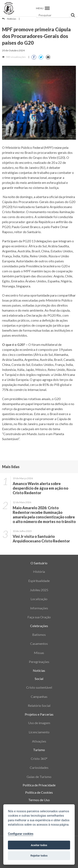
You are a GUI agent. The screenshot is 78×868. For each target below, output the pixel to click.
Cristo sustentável (39, 687)
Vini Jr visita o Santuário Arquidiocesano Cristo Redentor (41, 539)
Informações (39, 608)
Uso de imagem (39, 723)
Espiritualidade (39, 581)
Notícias (12, 19)
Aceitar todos (39, 845)
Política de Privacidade (39, 785)
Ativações (39, 741)
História (39, 572)
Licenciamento (39, 732)
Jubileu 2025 (39, 590)
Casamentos (39, 644)
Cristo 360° (39, 759)
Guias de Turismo (39, 777)
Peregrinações (39, 662)
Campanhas (39, 697)
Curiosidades (39, 768)
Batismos (39, 635)
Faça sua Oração (39, 617)
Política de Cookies (39, 792)
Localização (39, 599)
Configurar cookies (21, 834)
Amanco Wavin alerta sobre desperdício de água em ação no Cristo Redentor (40, 488)
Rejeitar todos (39, 856)
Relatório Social (39, 706)
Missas (39, 653)
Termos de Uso (39, 800)
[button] (47, 8)
